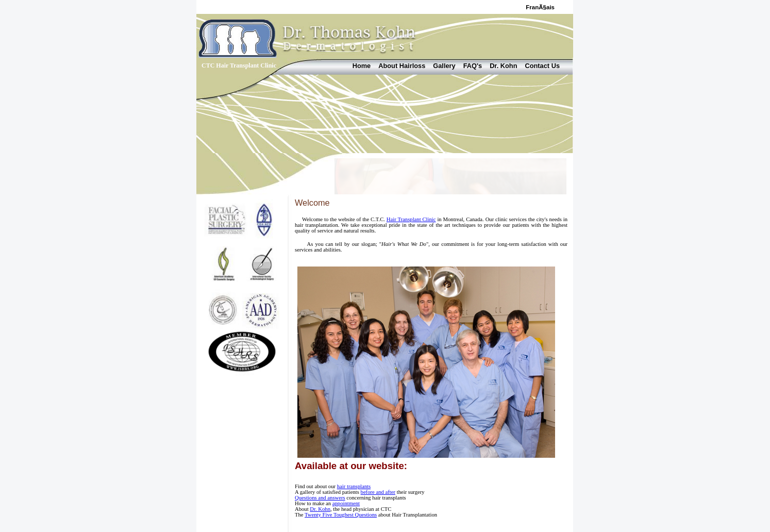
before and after (378, 492)
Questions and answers (320, 498)
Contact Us (542, 66)
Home (362, 66)
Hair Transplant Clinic (411, 219)
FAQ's (473, 66)
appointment (346, 503)
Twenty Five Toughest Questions (341, 515)
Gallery (444, 66)
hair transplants (354, 486)
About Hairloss (402, 66)
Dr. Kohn (503, 66)
